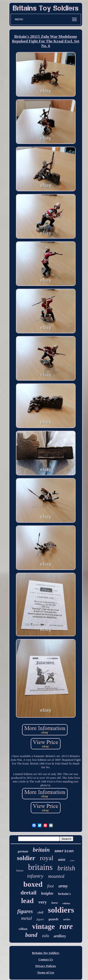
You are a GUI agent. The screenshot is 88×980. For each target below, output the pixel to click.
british (66, 868)
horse (55, 903)
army (63, 886)
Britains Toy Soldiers (46, 953)
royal (47, 858)
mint (62, 860)
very (42, 902)
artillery (60, 936)
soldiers (61, 910)
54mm (20, 871)
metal (26, 918)
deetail (28, 893)
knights (47, 893)
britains (40, 867)
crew (72, 860)
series (67, 919)
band (31, 935)
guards (54, 919)
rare (66, 926)
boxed (33, 884)
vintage (43, 926)
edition (66, 903)
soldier (26, 858)
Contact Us (46, 959)
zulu (46, 936)
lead (27, 901)
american (64, 851)
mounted (56, 876)
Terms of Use (46, 972)
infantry (35, 876)
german (23, 851)
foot (50, 886)
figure (40, 919)
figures (25, 911)
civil (40, 912)
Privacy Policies (46, 966)
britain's (64, 894)
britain (41, 850)
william (23, 929)
